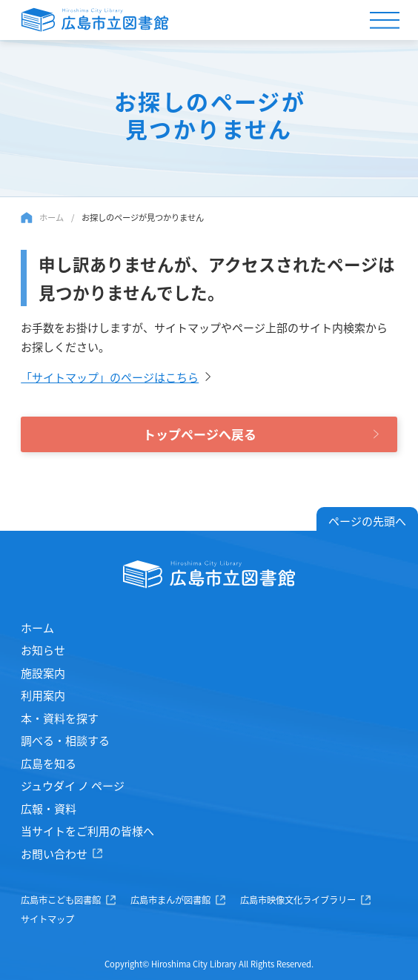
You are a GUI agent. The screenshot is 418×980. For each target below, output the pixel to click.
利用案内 (43, 695)
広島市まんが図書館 (170, 900)
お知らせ (43, 650)
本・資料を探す (60, 718)
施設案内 (43, 673)
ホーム (52, 217)
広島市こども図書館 (61, 900)
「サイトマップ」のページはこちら (110, 377)
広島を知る (49, 763)
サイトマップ (47, 919)
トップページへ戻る (200, 434)
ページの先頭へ (367, 521)
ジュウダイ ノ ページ (73, 785)
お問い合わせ (54, 854)
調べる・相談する (65, 740)
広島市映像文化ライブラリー (298, 900)
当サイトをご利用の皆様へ (87, 831)
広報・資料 (49, 808)
